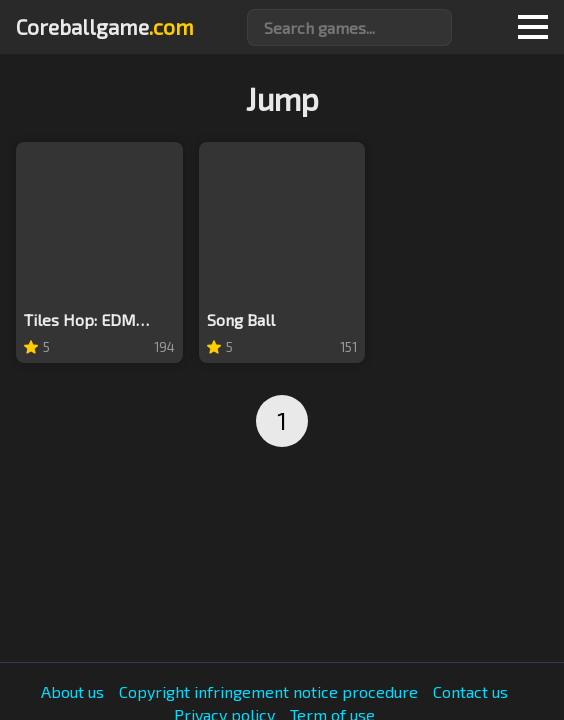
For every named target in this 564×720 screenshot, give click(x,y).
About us (72, 692)
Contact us (470, 692)
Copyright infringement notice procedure (268, 692)
